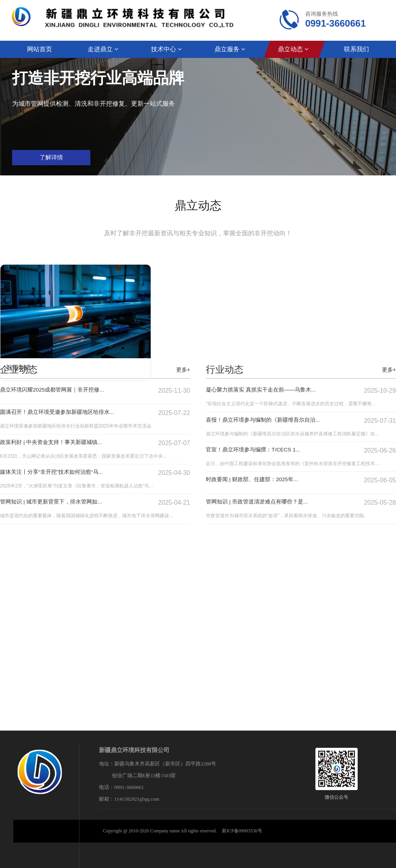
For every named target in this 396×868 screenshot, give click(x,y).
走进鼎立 (103, 49)
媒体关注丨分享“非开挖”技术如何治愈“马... (59, 472)
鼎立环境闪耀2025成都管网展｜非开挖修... (60, 390)
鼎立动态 (293, 49)
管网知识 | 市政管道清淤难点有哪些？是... (264, 502)
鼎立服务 (230, 49)
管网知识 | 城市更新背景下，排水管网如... (58, 502)
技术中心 (166, 49)
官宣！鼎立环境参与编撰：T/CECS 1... (260, 450)
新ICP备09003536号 (242, 831)
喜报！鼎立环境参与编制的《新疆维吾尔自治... (271, 420)
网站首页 (40, 49)
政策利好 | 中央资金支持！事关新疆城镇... (58, 443)
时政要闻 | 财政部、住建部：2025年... (259, 480)
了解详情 (216, 160)
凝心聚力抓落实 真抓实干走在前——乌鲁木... (269, 390)
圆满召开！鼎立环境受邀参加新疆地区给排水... (65, 412)
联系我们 (356, 49)
